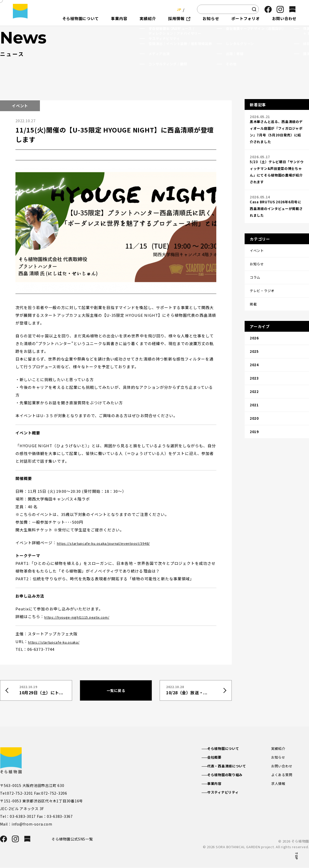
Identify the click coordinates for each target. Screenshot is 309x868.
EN (188, 9)
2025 (254, 327)
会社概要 (219, 758)
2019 (254, 392)
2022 (254, 359)
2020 (254, 381)
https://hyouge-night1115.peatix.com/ (84, 616)
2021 (254, 370)
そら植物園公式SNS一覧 (74, 839)
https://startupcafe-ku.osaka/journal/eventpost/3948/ (114, 543)
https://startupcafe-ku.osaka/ (59, 641)
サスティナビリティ (228, 794)
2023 (254, 349)
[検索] (254, 9)
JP (178, 9)
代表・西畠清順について (232, 767)
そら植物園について (229, 749)
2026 (254, 316)
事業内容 (219, 785)
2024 (254, 338)
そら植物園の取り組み (230, 776)
